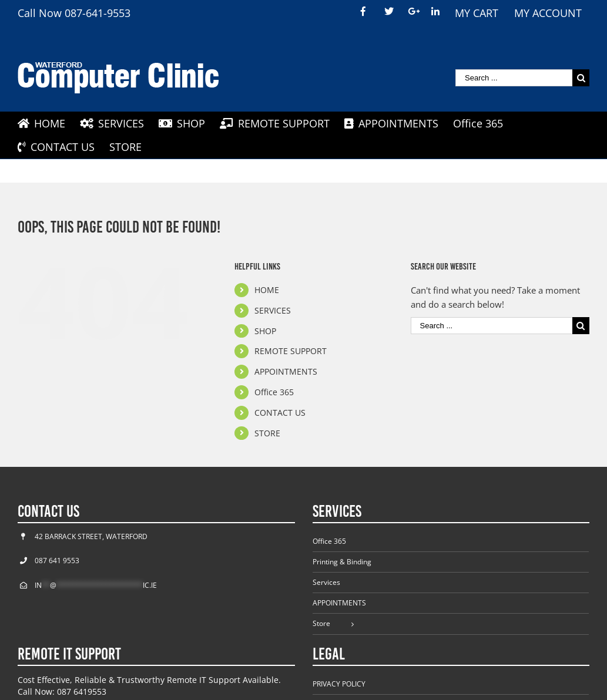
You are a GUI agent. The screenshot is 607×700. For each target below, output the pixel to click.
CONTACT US (280, 413)
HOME (267, 290)
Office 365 (274, 392)
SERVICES (273, 310)
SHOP (265, 331)
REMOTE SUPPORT (291, 351)
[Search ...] (514, 78)
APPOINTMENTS (286, 371)
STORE (267, 433)
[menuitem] (365, 12)
